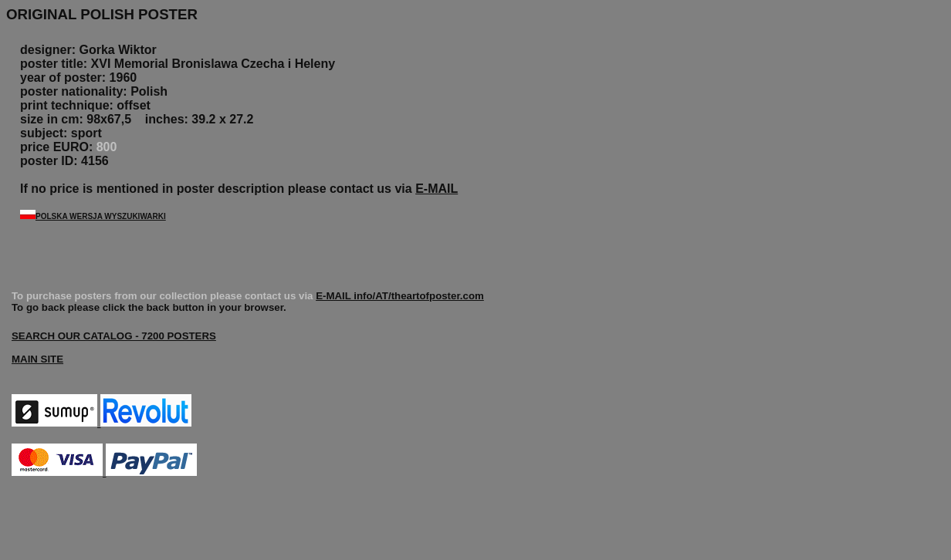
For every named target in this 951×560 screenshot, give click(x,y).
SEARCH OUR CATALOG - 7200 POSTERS (114, 336)
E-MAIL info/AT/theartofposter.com (400, 296)
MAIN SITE (37, 359)
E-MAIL (437, 189)
